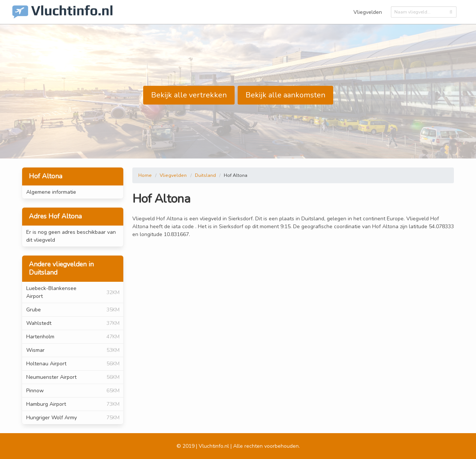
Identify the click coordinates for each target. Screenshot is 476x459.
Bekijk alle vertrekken (189, 95)
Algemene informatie (51, 192)
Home (145, 175)
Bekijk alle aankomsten (285, 95)
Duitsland (205, 175)
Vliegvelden (368, 12)
